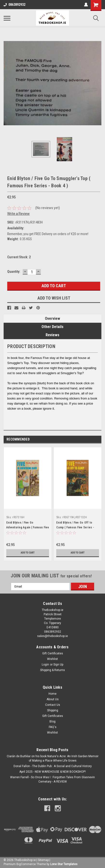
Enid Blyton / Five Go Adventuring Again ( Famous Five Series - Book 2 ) (28, 527)
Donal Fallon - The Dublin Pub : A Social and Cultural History (53, 766)
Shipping (53, 710)
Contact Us (53, 705)
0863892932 (14, 5)
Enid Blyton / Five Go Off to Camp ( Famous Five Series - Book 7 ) (75, 527)
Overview (52, 318)
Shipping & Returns (52, 670)
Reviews (52, 335)
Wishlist (52, 659)
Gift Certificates (53, 653)
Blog (52, 721)
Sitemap (43, 860)
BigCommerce (26, 864)
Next (98, 439)
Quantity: (14, 272)
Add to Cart (28, 553)
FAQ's (53, 727)
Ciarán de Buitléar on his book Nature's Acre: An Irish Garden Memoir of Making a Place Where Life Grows (53, 758)
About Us (53, 699)
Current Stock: (19, 257)
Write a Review (18, 214)
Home (52, 694)
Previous (91, 439)
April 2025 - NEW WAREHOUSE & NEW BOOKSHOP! (52, 772)
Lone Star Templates (64, 864)
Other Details (52, 327)
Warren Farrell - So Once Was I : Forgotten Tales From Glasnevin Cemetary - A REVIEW (52, 779)
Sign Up (58, 665)
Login (45, 665)
